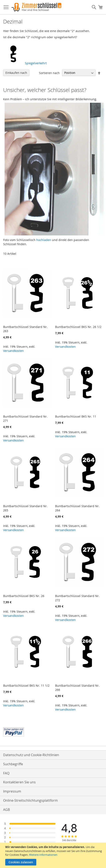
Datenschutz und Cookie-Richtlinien (31, 755)
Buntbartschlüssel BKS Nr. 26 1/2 (78, 327)
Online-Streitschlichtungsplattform (30, 800)
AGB (6, 810)
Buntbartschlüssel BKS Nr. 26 (24, 596)
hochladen (44, 240)
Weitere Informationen (43, 855)
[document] (54, 855)
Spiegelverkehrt (25, 63)
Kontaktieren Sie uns (19, 782)
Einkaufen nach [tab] (16, 73)
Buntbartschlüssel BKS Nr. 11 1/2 (26, 686)
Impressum (12, 791)
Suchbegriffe (13, 764)
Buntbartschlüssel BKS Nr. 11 (76, 416)
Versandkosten (13, 351)
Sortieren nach (49, 73)
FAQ (6, 773)
